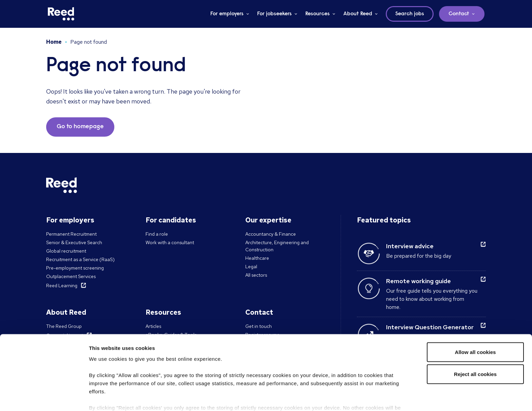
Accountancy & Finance (271, 234)
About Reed (358, 14)
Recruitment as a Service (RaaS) (80, 259)
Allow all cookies (476, 316)
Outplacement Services (71, 276)
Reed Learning (62, 286)
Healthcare (257, 258)
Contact (459, 14)
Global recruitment (66, 251)
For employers (227, 14)
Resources (318, 14)
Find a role (157, 234)
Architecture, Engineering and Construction (277, 246)
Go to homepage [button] (80, 127)
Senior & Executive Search (74, 242)
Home (54, 42)
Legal (251, 267)
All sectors (256, 275)
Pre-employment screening (75, 268)
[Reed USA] (61, 14)
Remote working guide (419, 281)
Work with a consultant (170, 242)
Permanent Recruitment (71, 234)
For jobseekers (274, 14)
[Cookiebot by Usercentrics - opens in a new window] (44, 398)
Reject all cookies (475, 338)
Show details (105, 398)
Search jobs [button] (410, 14)
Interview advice (410, 246)
